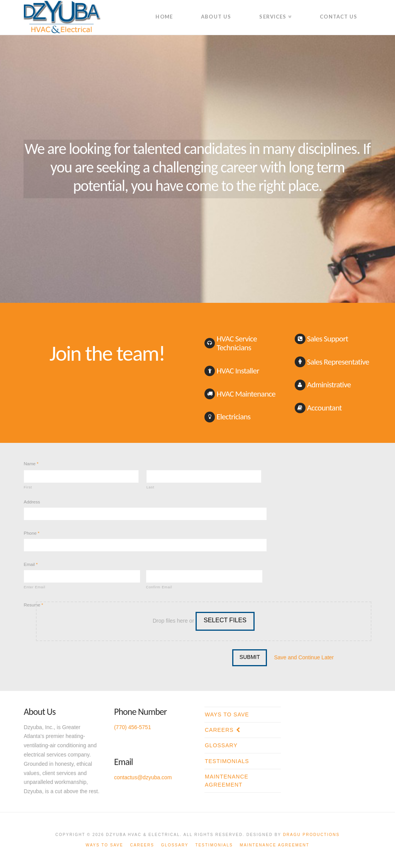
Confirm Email (159, 587)
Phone (31, 533)
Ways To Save (227, 714)
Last (150, 487)
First (28, 487)
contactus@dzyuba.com (143, 777)
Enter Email (34, 587)
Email (30, 564)
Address (32, 502)
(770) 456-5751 (133, 727)
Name (31, 464)
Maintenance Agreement (227, 781)
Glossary (221, 745)
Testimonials (227, 761)
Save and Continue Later (304, 657)
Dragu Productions (311, 835)
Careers (219, 730)
